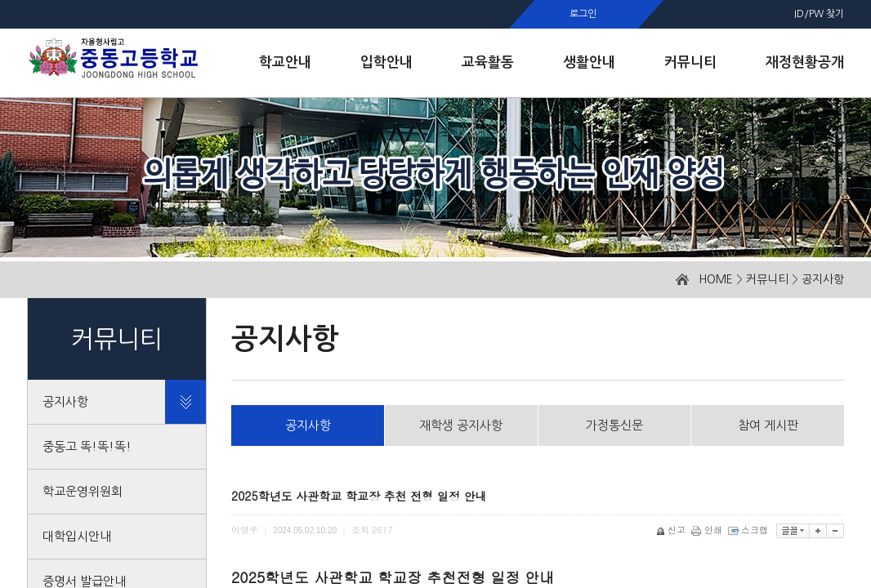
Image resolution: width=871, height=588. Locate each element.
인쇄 (708, 530)
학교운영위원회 (83, 491)
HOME (716, 279)
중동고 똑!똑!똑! (87, 446)
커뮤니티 (767, 279)
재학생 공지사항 (461, 425)
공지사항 (823, 279)
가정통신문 (614, 425)
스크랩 (749, 530)
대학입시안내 (77, 536)
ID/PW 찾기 (819, 14)
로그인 (583, 14)
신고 (672, 530)
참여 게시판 (768, 425)
